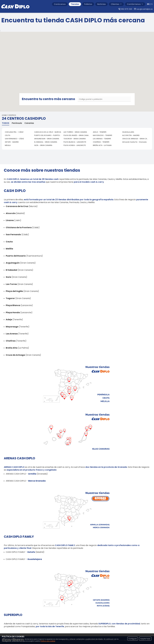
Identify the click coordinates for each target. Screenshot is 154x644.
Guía (8, 277)
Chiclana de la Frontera (19, 227)
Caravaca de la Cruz (17, 206)
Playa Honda (13, 312)
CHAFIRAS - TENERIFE (101, 142)
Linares (10, 220)
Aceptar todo (145, 639)
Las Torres (11, 284)
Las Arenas (12, 334)
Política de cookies (48, 641)
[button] (69, 68)
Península (17, 123)
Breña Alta (12, 348)
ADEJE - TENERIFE (100, 132)
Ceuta (9, 242)
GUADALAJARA (128, 132)
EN (152, 4)
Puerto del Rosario (16, 256)
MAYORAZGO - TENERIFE (103, 135)
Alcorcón (11, 213)
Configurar (133, 639)
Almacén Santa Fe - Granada (134, 142)
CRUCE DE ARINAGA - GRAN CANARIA (136, 139)
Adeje (9, 320)
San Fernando (13, 235)
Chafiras (11, 341)
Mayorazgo (12, 327)
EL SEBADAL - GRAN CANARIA (46, 142)
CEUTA (8, 135)
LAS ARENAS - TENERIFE (102, 139)
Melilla (9, 249)
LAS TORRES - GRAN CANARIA (75, 132)
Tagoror (10, 298)
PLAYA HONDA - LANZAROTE (75, 145)
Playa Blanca (13, 305)
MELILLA (8, 145)
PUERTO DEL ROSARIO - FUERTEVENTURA (48, 135)
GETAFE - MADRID (12, 142)
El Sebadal (11, 270)
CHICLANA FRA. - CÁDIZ (14, 132)
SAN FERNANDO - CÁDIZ (14, 139)
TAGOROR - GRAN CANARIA (75, 139)
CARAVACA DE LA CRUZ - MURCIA (48, 132)
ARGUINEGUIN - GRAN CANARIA (47, 139)
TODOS (6, 123)
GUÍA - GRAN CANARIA (43, 145)
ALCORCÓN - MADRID (131, 135)
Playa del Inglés (14, 291)
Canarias (29, 123)
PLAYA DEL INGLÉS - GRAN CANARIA (77, 135)
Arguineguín (13, 263)
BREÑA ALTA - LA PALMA (102, 145)
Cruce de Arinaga (15, 355)
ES (148, 4)
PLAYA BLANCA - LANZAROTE (75, 142)
